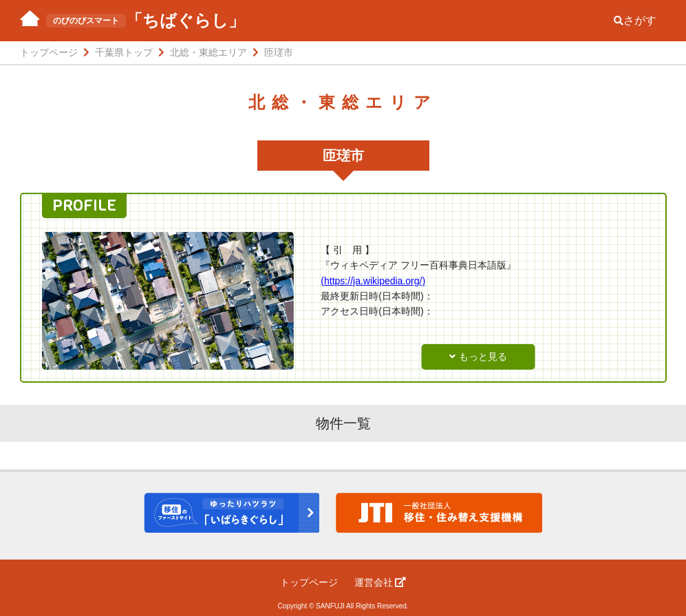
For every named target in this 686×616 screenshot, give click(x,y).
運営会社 (380, 582)
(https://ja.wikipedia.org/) (373, 281)
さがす (635, 20)
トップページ (309, 582)
